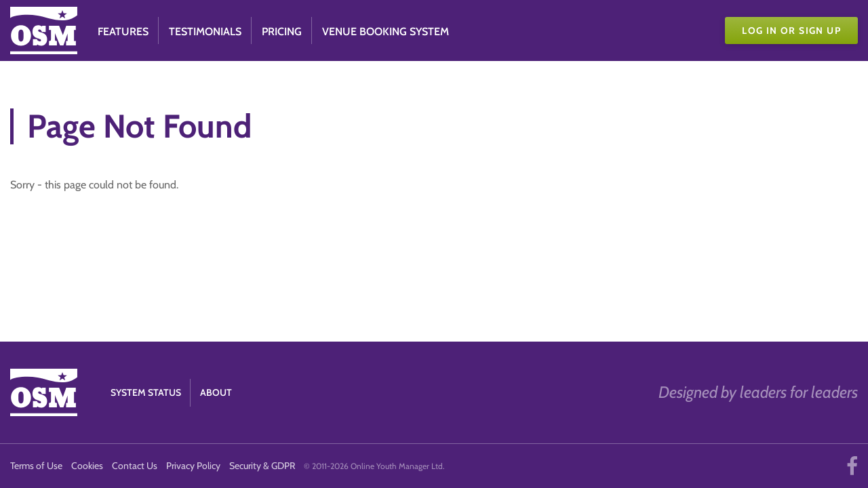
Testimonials (205, 32)
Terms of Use (36, 466)
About (216, 392)
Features (123, 32)
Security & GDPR (262, 466)
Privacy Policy (193, 466)
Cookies (87, 466)
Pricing (282, 32)
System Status (146, 392)
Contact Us (135, 466)
